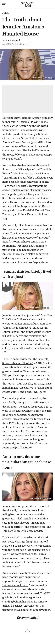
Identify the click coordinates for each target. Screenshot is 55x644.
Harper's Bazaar (39, 348)
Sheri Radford (13, 40)
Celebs (6, 13)
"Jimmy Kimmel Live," (15, 585)
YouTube (25, 448)
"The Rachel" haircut (34, 151)
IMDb (40, 142)
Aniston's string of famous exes (29, 190)
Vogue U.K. (14, 159)
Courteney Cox (11, 589)
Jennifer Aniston (32, 118)
